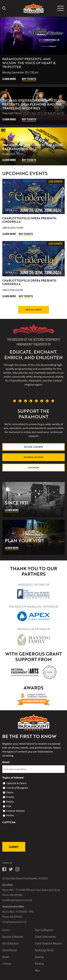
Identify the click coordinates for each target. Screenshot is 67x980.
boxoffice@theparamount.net (17, 900)
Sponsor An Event (34, 457)
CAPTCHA (9, 822)
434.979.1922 (16, 917)
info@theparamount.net (14, 922)
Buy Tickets (29, 79)
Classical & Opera (16, 783)
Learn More (9, 79)
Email (7, 762)
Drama (10, 797)
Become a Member (34, 447)
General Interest (15, 811)
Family (10, 801)
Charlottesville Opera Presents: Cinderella (29, 220)
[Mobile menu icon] (60, 8)
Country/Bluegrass (17, 788)
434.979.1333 (16, 895)
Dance (10, 792)
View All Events (34, 310)
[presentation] (27, 840)
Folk (9, 806)
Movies (10, 815)
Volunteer (33, 467)
